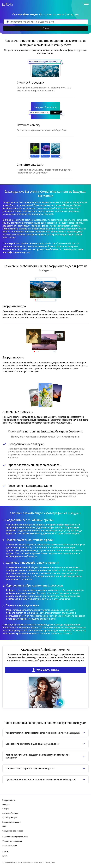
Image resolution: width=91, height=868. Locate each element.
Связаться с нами (10, 846)
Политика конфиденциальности (15, 837)
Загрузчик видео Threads (13, 831)
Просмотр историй (10, 818)
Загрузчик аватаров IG (12, 822)
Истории (6, 809)
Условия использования (12, 841)
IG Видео (6, 804)
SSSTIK (5, 851)
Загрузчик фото (9, 800)
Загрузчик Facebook (10, 813)
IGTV (4, 826)
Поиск (46, 28)
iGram (5, 856)
